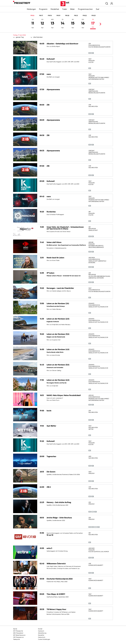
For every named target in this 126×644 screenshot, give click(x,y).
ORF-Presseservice (18, 637)
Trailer (65, 9)
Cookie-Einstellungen (44, 639)
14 (63, 24)
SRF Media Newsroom (19, 635)
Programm (43, 9)
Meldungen (31, 9)
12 (42, 24)
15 (73, 24)
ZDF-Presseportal (18, 631)
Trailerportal (16, 639)
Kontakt (40, 629)
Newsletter (41, 635)
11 (33, 24)
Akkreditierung (42, 633)
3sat (98, 9)
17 (93, 23)
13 (52, 24)
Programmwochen (85, 9)
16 (83, 24)
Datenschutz (42, 637)
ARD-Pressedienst (18, 633)
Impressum (41, 631)
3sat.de (15, 629)
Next (100, 24)
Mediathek (55, 9)
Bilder (73, 9)
